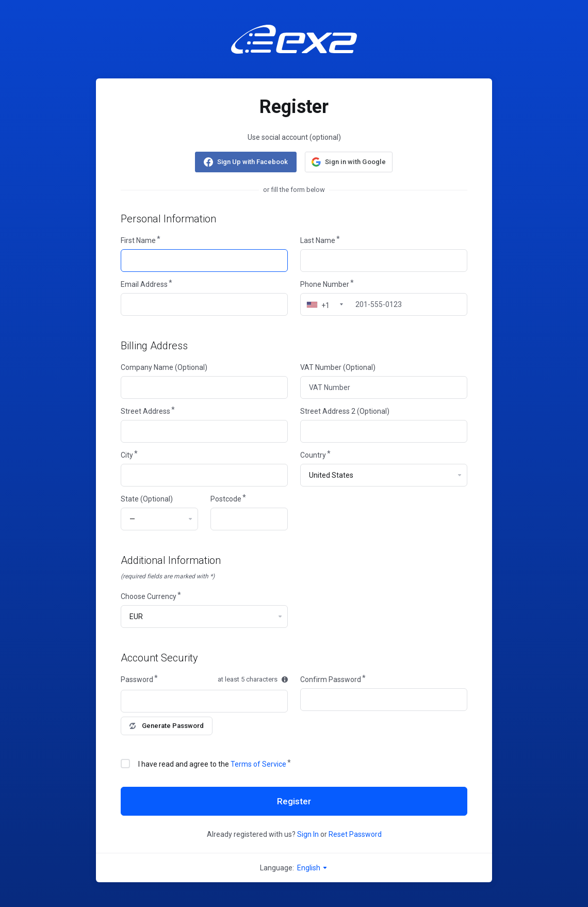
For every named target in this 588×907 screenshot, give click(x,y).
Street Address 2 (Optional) (345, 411)
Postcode (226, 499)
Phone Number (325, 284)
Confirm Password (331, 679)
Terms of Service (258, 764)
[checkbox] (125, 764)
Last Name (318, 240)
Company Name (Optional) (164, 367)
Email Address (144, 284)
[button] (349, 162)
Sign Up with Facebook (252, 162)
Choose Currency (149, 596)
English (313, 868)
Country (313, 455)
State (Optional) (147, 499)
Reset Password (355, 834)
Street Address (145, 411)
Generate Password (167, 726)
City (127, 455)
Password (137, 679)
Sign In (308, 834)
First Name (138, 240)
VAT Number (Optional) (338, 367)
